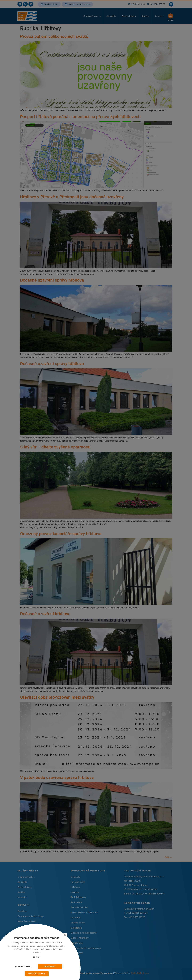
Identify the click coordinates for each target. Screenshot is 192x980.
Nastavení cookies (23, 966)
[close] (65, 935)
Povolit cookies (37, 974)
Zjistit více (37, 957)
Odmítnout (50, 966)
